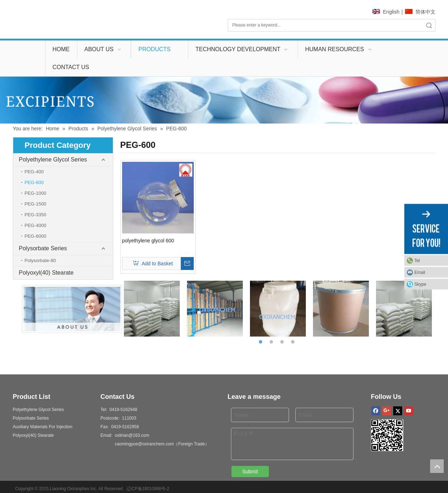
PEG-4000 (36, 225)
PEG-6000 (36, 236)
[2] (387, 435)
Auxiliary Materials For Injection (43, 427)
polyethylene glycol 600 (148, 241)
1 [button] (262, 342)
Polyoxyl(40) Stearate (46, 273)
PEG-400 (34, 172)
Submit (250, 472)
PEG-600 (34, 182)
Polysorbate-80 (40, 260)
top (437, 466)
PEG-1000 (36, 193)
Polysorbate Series (43, 248)
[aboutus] (63, 309)
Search (429, 25)
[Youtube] (409, 411)
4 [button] (294, 342)
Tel (417, 260)
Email (420, 272)
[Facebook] (376, 411)
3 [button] (283, 342)
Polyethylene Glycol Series (53, 159)
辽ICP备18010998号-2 (147, 489)
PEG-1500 (36, 204)
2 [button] (273, 342)
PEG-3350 (36, 215)
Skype (420, 284)
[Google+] (387, 411)
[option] (152, 309)
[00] (224, 100)
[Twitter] (398, 411)
